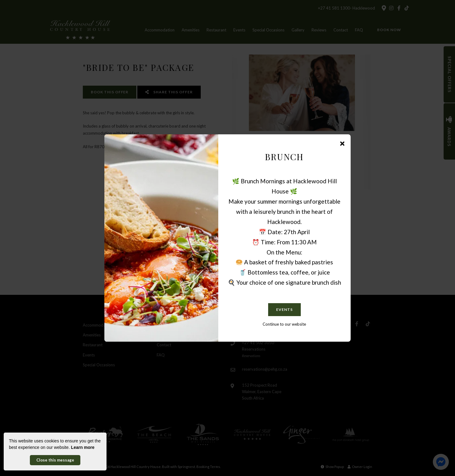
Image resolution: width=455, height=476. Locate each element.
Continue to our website (284, 324)
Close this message (55, 460)
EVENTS (284, 309)
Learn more (83, 447)
